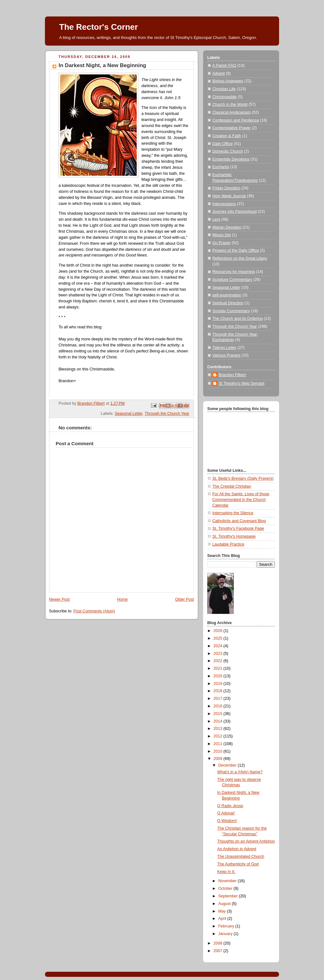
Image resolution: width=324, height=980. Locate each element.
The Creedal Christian (232, 486)
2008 (219, 943)
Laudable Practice (228, 544)
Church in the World (230, 104)
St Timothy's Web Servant (241, 383)
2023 (219, 654)
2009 (219, 759)
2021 (219, 668)
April (223, 919)
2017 (219, 699)
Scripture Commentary (232, 280)
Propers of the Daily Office (236, 250)
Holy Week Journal (229, 196)
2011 (219, 744)
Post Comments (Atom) (94, 611)
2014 (219, 721)
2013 (219, 729)
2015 (219, 714)
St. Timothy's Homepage (234, 536)
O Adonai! (226, 813)
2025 (219, 638)
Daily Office (222, 144)
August (225, 904)
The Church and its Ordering (237, 319)
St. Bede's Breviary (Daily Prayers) (243, 478)
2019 (219, 684)
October (226, 888)
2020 (219, 676)
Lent (216, 219)
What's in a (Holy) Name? (240, 772)
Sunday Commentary (231, 311)
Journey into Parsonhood (234, 212)
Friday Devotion (226, 188)
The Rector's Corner (99, 27)
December (228, 765)
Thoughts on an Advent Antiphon (246, 841)
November (228, 881)
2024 (219, 646)
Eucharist (221, 167)
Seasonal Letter (129, 414)
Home (122, 599)
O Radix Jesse (230, 806)
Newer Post (59, 599)
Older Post (184, 599)
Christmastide (224, 97)
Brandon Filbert (232, 375)
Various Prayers (226, 355)
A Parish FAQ (224, 66)
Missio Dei (221, 235)
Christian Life (224, 89)
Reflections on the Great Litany (240, 258)
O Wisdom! (227, 821)
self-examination (227, 295)
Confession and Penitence (236, 120)
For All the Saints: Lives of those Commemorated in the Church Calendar (241, 499)
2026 (219, 631)
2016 (219, 706)
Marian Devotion (227, 227)
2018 (219, 691)
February (227, 926)
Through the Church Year (167, 414)
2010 (219, 751)
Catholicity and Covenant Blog (239, 521)
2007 (219, 951)
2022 (219, 661)
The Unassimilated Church (241, 857)
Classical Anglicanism (231, 112)
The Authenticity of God (238, 864)
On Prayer (221, 243)
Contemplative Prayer (231, 128)
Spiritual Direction (228, 303)
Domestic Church (228, 151)
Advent (218, 73)
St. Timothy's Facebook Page (238, 528)
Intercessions (224, 204)
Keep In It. (226, 872)
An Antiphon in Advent (237, 849)
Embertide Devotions (231, 159)
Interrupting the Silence (233, 513)
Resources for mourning (234, 272)
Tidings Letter (224, 348)
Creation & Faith (227, 136)
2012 (219, 736)
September (229, 896)
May (223, 911)
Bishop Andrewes (228, 81)
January (226, 934)
